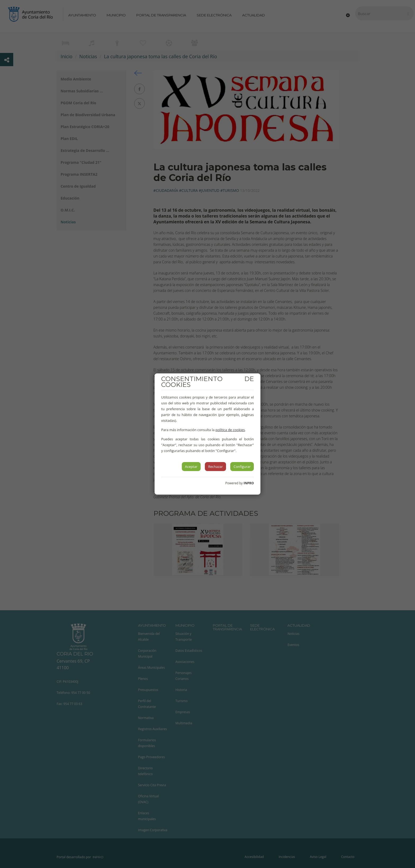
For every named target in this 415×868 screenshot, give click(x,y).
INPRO (249, 483)
